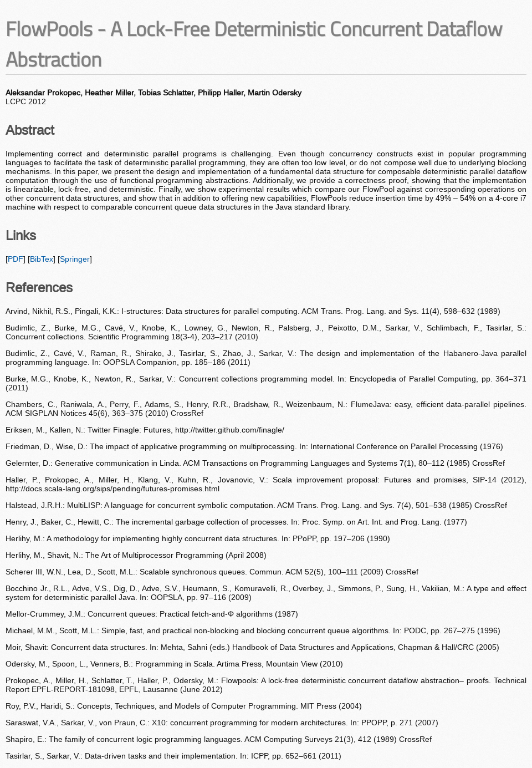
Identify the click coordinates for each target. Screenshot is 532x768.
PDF (16, 259)
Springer (75, 259)
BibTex (42, 259)
